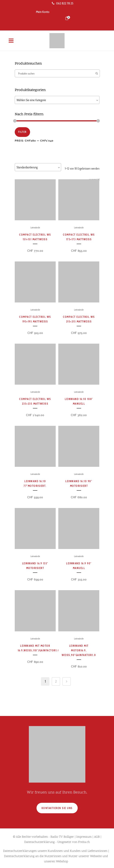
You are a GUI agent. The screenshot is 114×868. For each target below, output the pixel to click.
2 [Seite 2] (56, 681)
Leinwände (35, 227)
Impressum (84, 837)
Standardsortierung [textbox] (27, 167)
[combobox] (57, 100)
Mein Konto (43, 12)
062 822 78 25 (63, 3)
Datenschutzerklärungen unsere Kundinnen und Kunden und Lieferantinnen (55, 851)
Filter (22, 132)
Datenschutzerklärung (39, 842)
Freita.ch (84, 842)
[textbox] (57, 100)
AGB (97, 837)
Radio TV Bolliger (62, 837)
